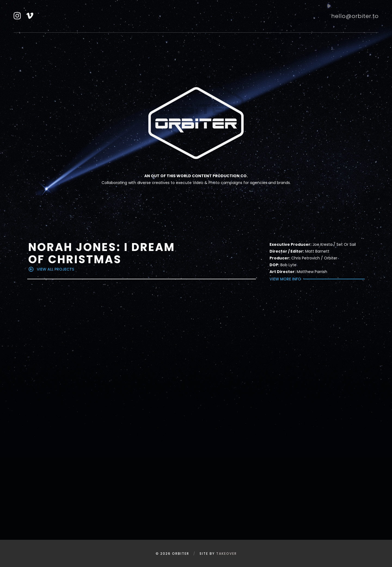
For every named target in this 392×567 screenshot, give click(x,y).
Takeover (226, 554)
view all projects (51, 269)
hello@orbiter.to (355, 16)
